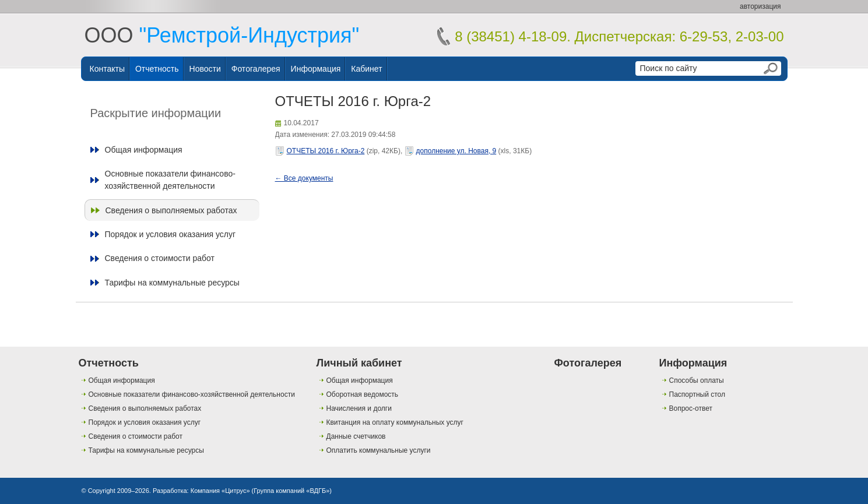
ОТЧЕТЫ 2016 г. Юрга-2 (326, 151)
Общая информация (144, 150)
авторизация (760, 6)
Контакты (107, 69)
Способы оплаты (697, 380)
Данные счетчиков (356, 436)
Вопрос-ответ (691, 408)
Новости (205, 69)
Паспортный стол (697, 394)
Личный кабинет (359, 363)
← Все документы (304, 178)
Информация (316, 69)
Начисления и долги (359, 408)
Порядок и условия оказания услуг (171, 234)
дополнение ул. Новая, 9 (456, 151)
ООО (222, 35)
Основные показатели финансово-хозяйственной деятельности (170, 179)
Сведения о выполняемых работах (171, 210)
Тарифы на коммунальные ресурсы (172, 283)
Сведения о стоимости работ (160, 258)
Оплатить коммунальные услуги (379, 450)
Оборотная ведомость (363, 394)
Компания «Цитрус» (220, 491)
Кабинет (366, 69)
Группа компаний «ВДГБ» (291, 491)
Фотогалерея (256, 69)
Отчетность (157, 69)
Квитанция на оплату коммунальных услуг (395, 422)
